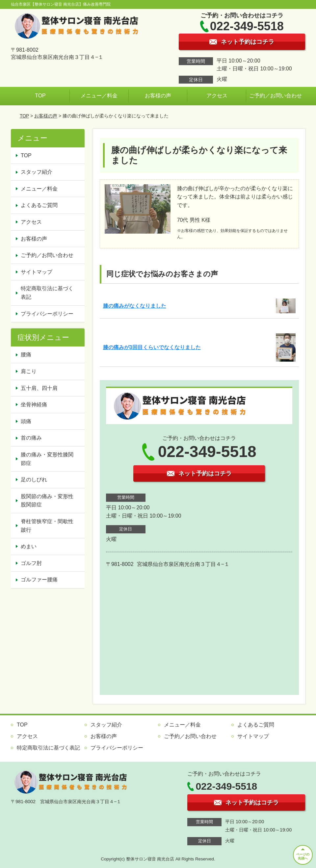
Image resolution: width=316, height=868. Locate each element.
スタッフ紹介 (37, 172)
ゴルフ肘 (31, 563)
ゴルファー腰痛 (39, 580)
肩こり (29, 371)
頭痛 (26, 421)
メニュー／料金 (99, 96)
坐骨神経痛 (34, 405)
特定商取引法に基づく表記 (47, 293)
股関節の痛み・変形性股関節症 (47, 501)
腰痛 (26, 355)
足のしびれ (34, 480)
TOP (40, 96)
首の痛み (31, 438)
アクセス (217, 96)
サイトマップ (37, 272)
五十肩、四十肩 (39, 388)
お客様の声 (158, 96)
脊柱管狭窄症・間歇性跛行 (47, 526)
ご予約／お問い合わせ (276, 96)
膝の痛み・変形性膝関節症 (47, 459)
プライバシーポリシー (47, 314)
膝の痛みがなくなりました (135, 306)
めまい (29, 546)
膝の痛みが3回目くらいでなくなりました (152, 347)
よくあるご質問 (39, 205)
